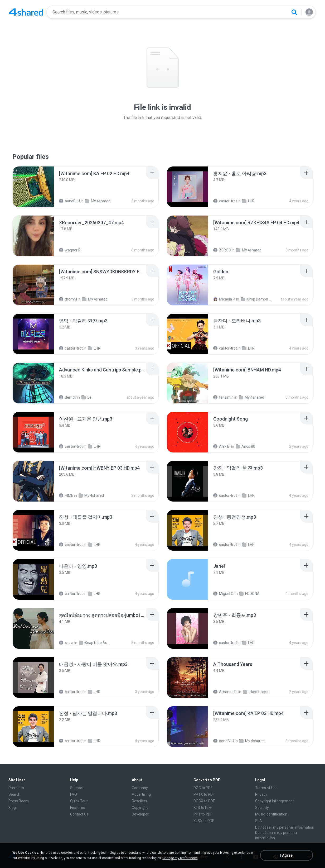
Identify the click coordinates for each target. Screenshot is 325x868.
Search (14, 794)
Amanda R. (225, 692)
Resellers (139, 801)
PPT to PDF (203, 814)
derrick (68, 397)
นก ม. (66, 643)
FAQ (74, 794)
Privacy (261, 794)
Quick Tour (79, 801)
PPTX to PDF (204, 794)
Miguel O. (224, 594)
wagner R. (70, 250)
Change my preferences (180, 858)
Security (262, 808)
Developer (140, 814)
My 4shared (98, 201)
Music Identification (271, 814)
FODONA (249, 594)
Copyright (140, 808)
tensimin (223, 397)
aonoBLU (69, 201)
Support (77, 788)
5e (86, 397)
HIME (66, 495)
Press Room (19, 801)
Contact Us (79, 814)
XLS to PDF (203, 808)
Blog (12, 808)
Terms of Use (266, 788)
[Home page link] (26, 12)
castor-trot (225, 201)
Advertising (141, 794)
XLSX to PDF (204, 821)
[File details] (33, 187)
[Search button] (294, 12)
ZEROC (222, 250)
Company (140, 788)
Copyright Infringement (275, 801)
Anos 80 (245, 446)
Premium (16, 788)
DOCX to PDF (204, 801)
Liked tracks (256, 692)
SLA (259, 821)
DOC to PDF (203, 788)
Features (77, 808)
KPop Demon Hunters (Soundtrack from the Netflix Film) (257, 299)
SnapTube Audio (95, 643)
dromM (68, 299)
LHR (248, 201)
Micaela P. (224, 299)
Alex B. (222, 446)
